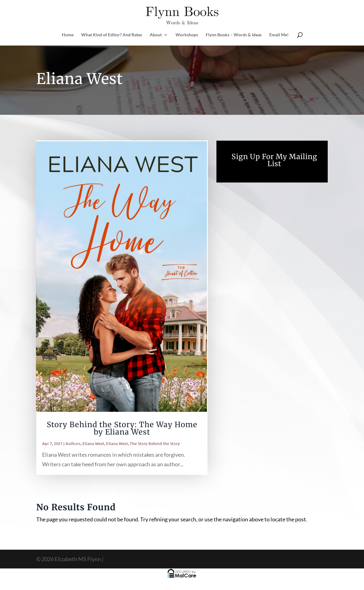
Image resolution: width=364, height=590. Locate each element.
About (156, 35)
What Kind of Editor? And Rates (112, 35)
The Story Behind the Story (155, 444)
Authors (73, 444)
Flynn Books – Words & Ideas (234, 35)
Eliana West (93, 444)
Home (68, 35)
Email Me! (279, 35)
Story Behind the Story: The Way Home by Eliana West (122, 428)
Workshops (187, 35)
